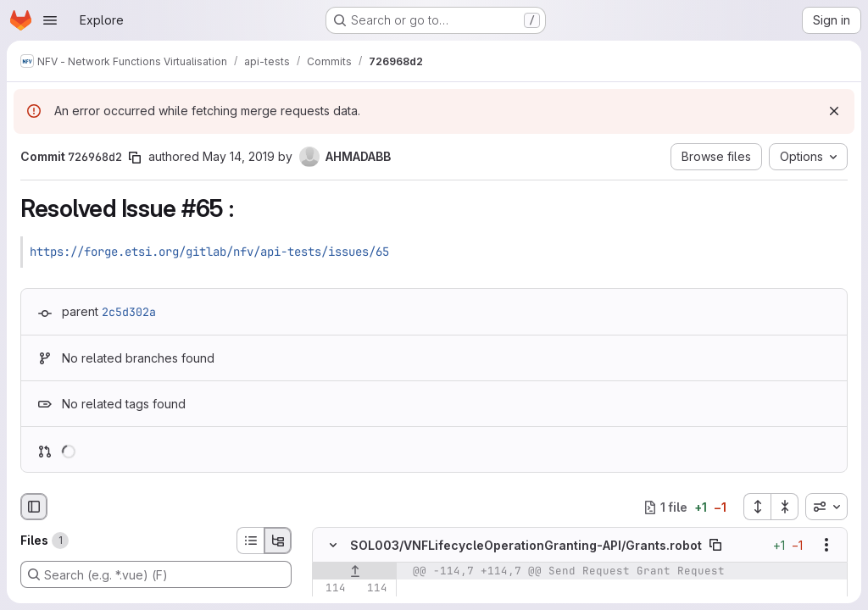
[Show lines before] (355, 572)
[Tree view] (278, 541)
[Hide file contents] (333, 546)
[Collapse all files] (785, 507)
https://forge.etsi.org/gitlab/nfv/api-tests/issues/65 (209, 252)
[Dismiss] (834, 111)
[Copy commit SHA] (135, 158)
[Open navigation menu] (50, 20)
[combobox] (826, 507)
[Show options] (826, 546)
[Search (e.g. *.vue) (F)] (156, 574)
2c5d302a (129, 312)
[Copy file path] (715, 546)
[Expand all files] (757, 507)
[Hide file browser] (34, 507)
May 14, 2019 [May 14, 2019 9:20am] (239, 156)
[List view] (250, 541)
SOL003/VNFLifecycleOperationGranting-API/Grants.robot (526, 545)
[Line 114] (331, 589)
